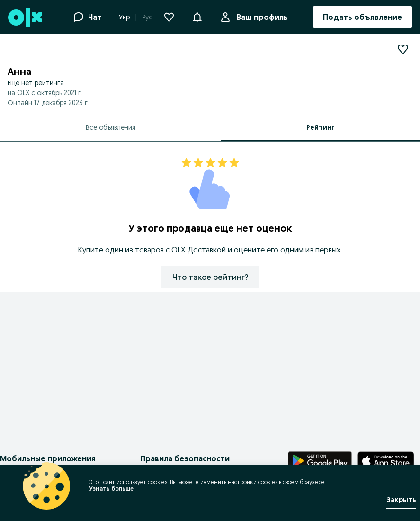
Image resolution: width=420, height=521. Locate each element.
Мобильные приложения (48, 458)
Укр (124, 17)
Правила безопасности (185, 458)
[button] (197, 16)
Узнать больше (111, 489)
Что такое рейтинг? (210, 277)
